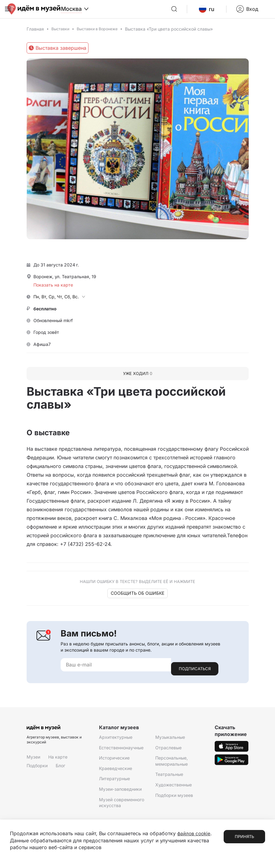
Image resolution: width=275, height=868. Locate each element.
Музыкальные (170, 739)
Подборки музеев (174, 797)
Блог (60, 767)
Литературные (114, 781)
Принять (244, 837)
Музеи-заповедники (120, 791)
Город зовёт (46, 338)
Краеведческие (116, 770)
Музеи (33, 759)
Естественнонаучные (121, 749)
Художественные (174, 787)
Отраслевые (168, 749)
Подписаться (195, 670)
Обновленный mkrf (53, 326)
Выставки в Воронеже (103, 35)
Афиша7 (42, 350)
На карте (58, 759)
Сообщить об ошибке (137, 599)
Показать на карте (53, 291)
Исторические (114, 760)
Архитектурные (116, 739)
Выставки (62, 35)
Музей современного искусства (122, 804)
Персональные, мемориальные (172, 763)
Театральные (169, 776)
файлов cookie (195, 834)
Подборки (37, 767)
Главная (35, 35)
